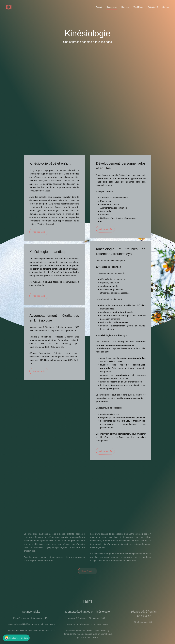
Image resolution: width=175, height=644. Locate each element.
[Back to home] (9, 7)
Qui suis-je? (153, 7)
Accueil (99, 7)
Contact (166, 7)
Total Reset (138, 7)
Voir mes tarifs (39, 232)
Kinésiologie (112, 7)
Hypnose (125, 7)
